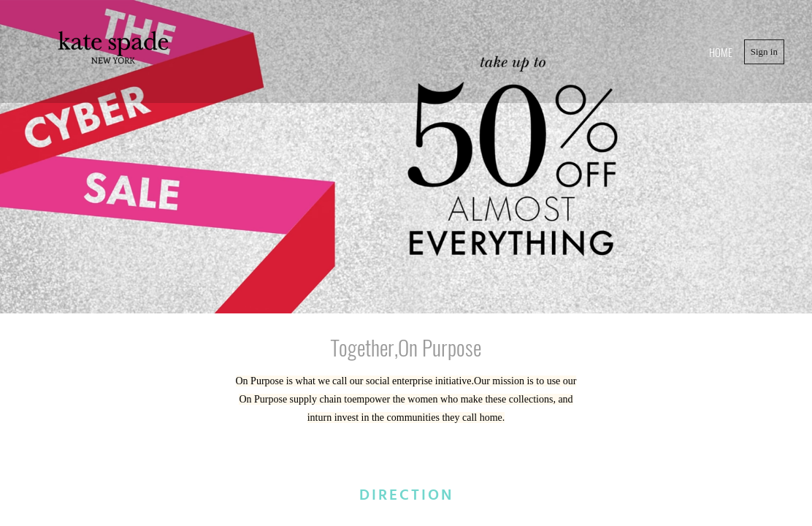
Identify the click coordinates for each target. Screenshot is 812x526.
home (721, 52)
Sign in (764, 52)
